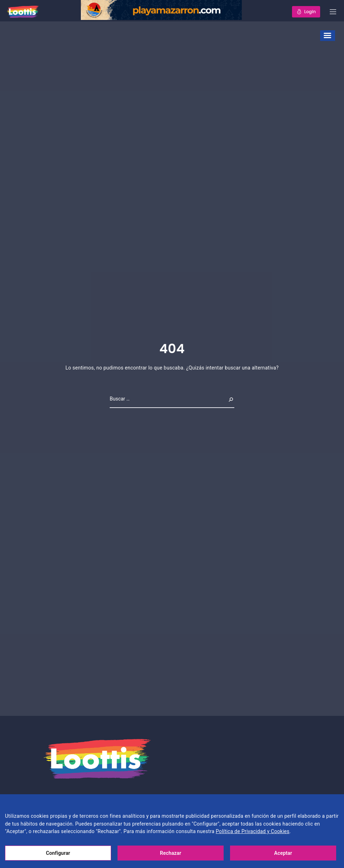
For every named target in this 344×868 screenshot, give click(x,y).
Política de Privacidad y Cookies (253, 831)
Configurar (58, 853)
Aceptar (283, 853)
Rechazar (171, 853)
